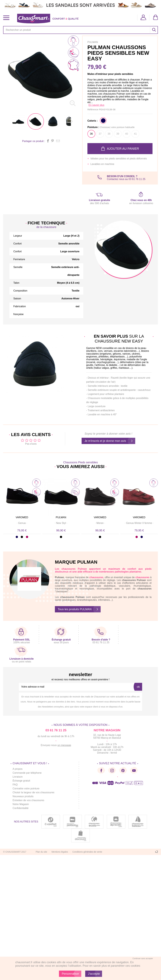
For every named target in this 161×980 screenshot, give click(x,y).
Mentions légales (60, 852)
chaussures (68, 569)
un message (64, 745)
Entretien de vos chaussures (28, 800)
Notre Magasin (21, 804)
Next (155, 505)
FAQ (15, 785)
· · (22, 523)
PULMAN (61, 517)
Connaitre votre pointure (26, 789)
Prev (6, 505)
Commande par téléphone (27, 773)
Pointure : (111, 127)
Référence (93, 109)
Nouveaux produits (23, 796)
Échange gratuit (21, 781)
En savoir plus (96, 105)
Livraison (18, 777)
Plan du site (41, 852)
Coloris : (93, 121)
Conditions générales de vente (87, 852)
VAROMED (22, 517)
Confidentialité (21, 808)
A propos (18, 769)
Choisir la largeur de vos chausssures (34, 792)
